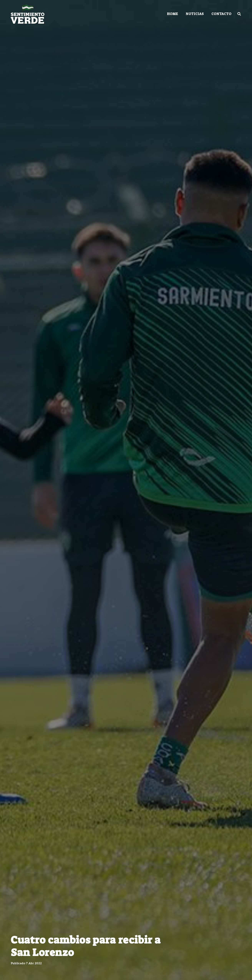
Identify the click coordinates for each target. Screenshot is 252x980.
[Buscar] (239, 14)
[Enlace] (28, 14)
